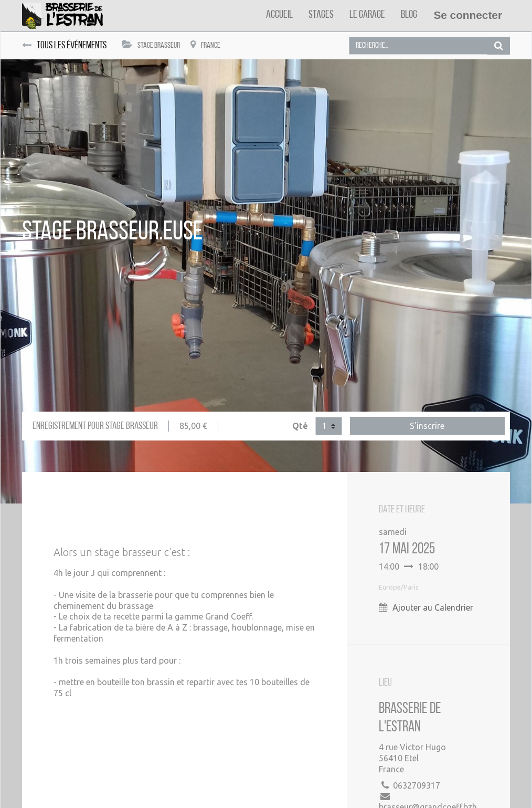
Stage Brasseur (151, 45)
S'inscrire (427, 426)
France (205, 45)
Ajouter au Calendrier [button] (433, 607)
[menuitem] (279, 15)
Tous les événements (64, 46)
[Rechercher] (499, 46)
